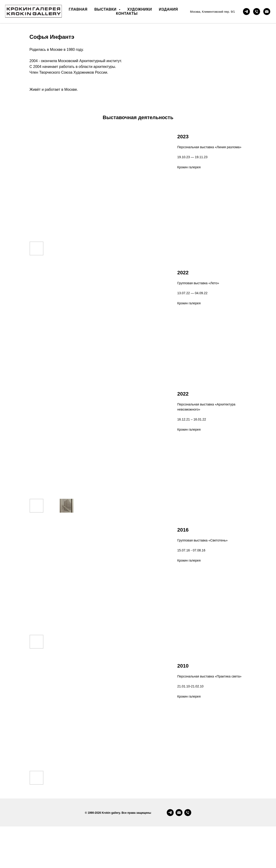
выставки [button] (106, 9)
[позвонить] (257, 12)
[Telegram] (170, 854)
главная (78, 9)
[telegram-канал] (246, 12)
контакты (127, 14)
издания (168, 9)
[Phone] (188, 854)
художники (140, 9)
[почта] (267, 12)
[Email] (179, 854)
